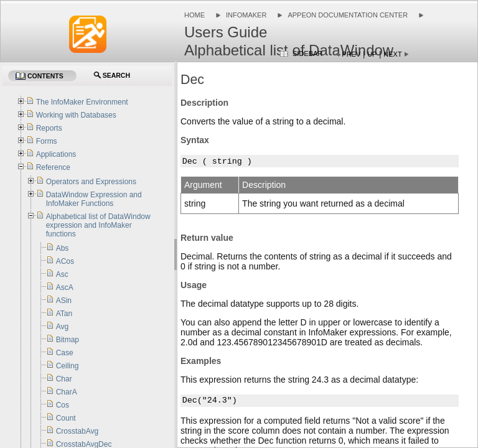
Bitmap (68, 340)
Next (392, 54)
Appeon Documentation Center (348, 15)
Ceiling (68, 366)
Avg (62, 327)
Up (372, 54)
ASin (64, 301)
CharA (67, 392)
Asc (62, 274)
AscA (65, 287)
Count (66, 418)
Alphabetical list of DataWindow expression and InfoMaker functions (98, 225)
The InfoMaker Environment (82, 102)
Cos (63, 405)
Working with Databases (76, 115)
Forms (47, 141)
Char (64, 379)
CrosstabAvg (77, 431)
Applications (56, 154)
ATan (64, 314)
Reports (49, 128)
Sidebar (307, 54)
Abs (63, 248)
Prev (351, 54)
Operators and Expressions (91, 182)
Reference (53, 167)
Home (194, 15)
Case (65, 353)
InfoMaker (246, 15)
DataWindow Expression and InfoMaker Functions (94, 199)
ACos (65, 261)
